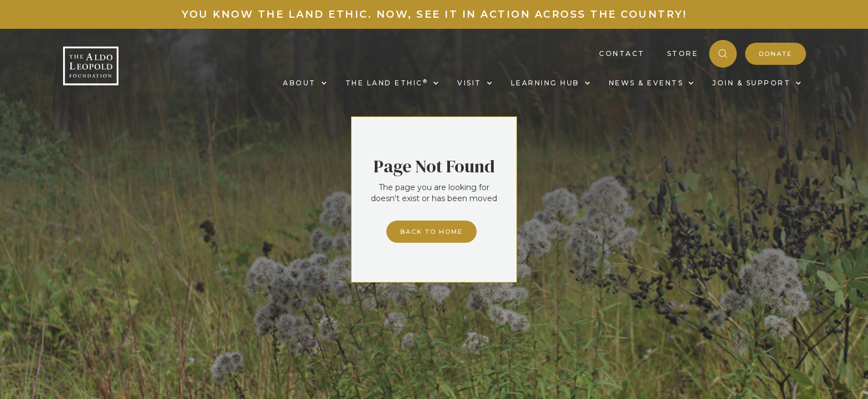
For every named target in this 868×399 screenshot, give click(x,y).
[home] (91, 66)
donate (776, 54)
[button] (303, 83)
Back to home (432, 232)
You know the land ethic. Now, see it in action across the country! (434, 14)
